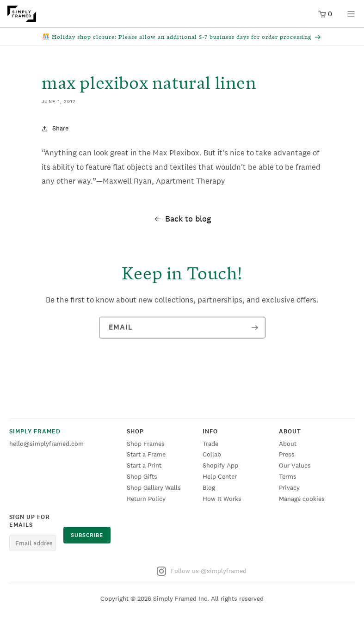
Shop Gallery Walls (154, 487)
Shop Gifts (142, 476)
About (288, 444)
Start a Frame (146, 454)
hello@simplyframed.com (46, 444)
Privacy (289, 487)
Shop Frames (146, 444)
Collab (212, 454)
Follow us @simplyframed (202, 571)
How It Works (222, 499)
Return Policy (146, 499)
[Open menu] (351, 17)
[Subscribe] (255, 329)
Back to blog (182, 219)
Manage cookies (302, 499)
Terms (288, 476)
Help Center (220, 476)
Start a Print (144, 465)
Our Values (295, 465)
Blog (209, 487)
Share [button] (55, 128)
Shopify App (220, 465)
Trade (210, 444)
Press (287, 454)
